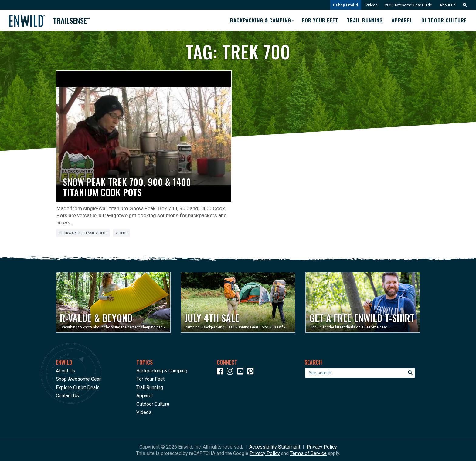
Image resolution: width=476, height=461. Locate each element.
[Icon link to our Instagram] (231, 372)
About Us (447, 5)
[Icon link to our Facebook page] (221, 372)
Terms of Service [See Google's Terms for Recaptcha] (308, 453)
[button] (463, 5)
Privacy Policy (322, 447)
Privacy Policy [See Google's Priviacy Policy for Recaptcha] (265, 453)
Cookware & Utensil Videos (83, 233)
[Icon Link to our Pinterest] (252, 372)
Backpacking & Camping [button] (258, 20)
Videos (370, 5)
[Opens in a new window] (113, 302)
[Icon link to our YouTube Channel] (242, 372)
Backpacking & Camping (162, 370)
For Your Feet (318, 20)
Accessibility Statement (275, 447)
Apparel (402, 20)
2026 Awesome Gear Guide (408, 5)
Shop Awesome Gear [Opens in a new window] (78, 379)
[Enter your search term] (360, 373)
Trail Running (364, 20)
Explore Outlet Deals (78, 387)
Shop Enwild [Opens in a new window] (344, 5)
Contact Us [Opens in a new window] (67, 396)
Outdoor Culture (444, 20)
